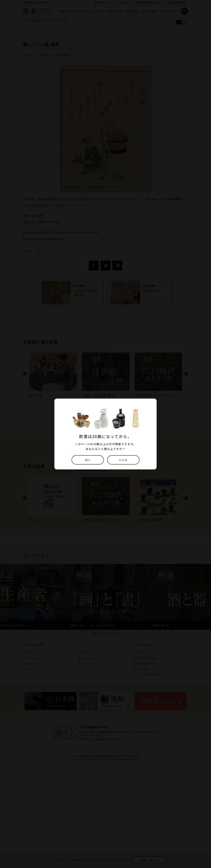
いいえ (123, 460)
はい (88, 460)
